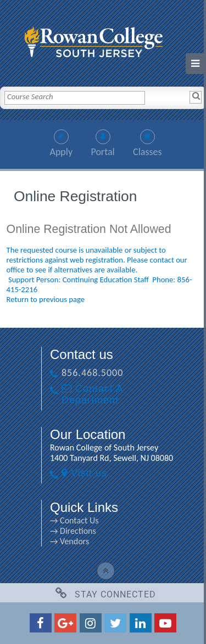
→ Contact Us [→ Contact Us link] (74, 520)
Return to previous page (46, 299)
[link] (103, 39)
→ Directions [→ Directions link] (73, 531)
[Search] (196, 97)
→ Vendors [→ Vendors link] (69, 541)
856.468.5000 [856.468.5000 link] (92, 373)
